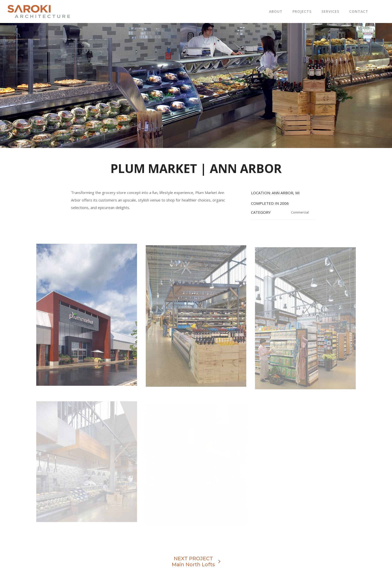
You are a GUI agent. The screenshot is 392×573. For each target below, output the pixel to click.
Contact (359, 11)
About (276, 11)
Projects (302, 11)
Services (330, 11)
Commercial (300, 212)
